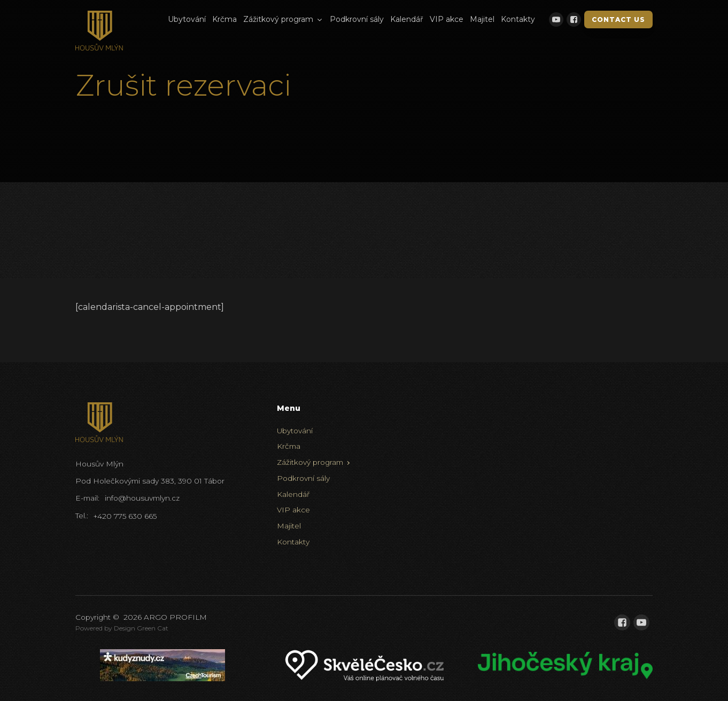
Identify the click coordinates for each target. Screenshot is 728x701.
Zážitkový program (283, 19)
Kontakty (518, 19)
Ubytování (187, 19)
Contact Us (618, 20)
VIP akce (447, 19)
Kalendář (407, 19)
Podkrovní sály (357, 19)
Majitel (482, 19)
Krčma (224, 19)
